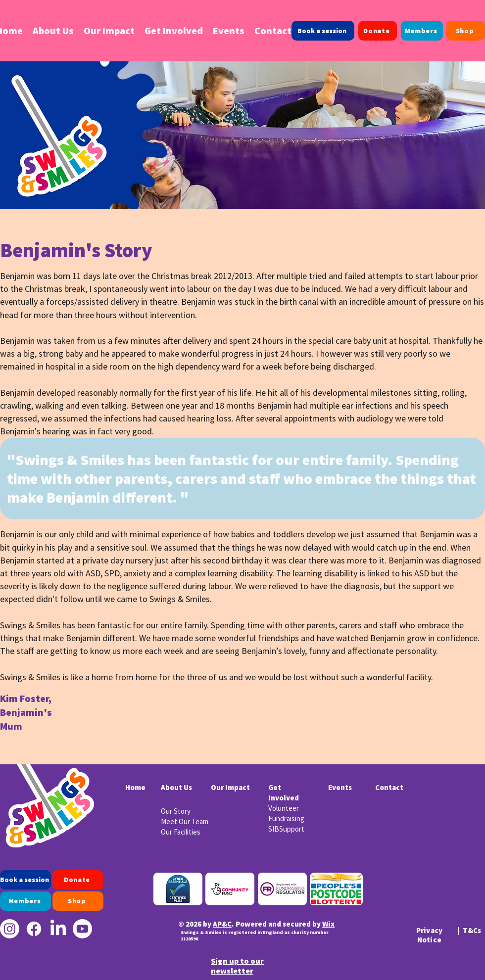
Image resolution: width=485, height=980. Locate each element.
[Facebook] (34, 929)
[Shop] (466, 31)
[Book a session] (323, 31)
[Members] (422, 31)
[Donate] (378, 31)
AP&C (222, 924)
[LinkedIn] (58, 929)
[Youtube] (82, 929)
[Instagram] (10, 929)
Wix (328, 924)
